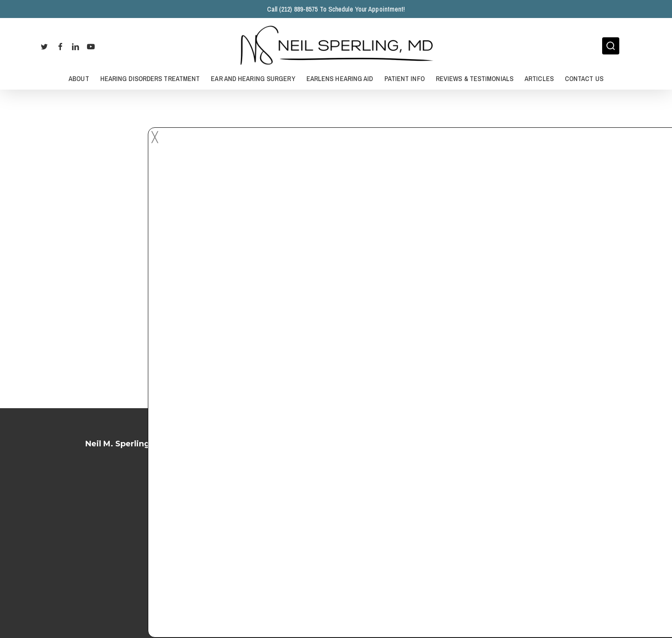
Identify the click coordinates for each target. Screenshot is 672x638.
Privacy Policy (336, 547)
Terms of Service (336, 524)
